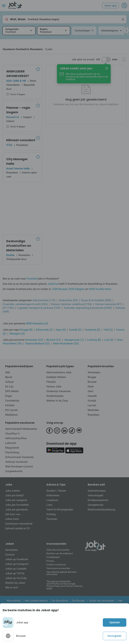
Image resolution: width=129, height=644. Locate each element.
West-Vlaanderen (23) (66, 343)
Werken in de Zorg (57, 401)
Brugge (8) (26, 330)
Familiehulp (12, 401)
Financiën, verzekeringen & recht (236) (25, 304)
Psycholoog (12, 452)
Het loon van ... (14, 514)
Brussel (92, 382)
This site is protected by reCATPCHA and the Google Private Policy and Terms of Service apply (64, 585)
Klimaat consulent (21, 140)
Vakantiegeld (95, 495)
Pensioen (52, 519)
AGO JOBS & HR (16, 81)
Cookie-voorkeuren (56, 565)
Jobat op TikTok (15, 573)
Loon (49, 505)
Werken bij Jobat (15, 583)
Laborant (11, 443)
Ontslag (51, 514)
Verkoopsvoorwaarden (58, 568)
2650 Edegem (77, 289)
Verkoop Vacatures (16, 462)
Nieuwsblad (14, 601)
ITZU (9, 145)
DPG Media (12, 391)
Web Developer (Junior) (19, 466)
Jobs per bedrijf (14, 495)
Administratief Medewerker (21, 429)
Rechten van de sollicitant (60, 553)
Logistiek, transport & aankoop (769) (39, 308)
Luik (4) (109, 340)
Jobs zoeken (13, 491)
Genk (91, 386)
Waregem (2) (17, 334)
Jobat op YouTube (16, 578)
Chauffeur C (12, 434)
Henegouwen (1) (74, 340)
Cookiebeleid (53, 557)
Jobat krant (12, 519)
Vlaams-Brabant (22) (37, 343)
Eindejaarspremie (98, 500)
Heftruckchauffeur (16, 438)
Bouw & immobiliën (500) (96, 300)
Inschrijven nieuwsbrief (19, 524)
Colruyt (9, 382)
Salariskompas (97, 491)
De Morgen (79, 601)
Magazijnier (12, 448)
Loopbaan (52, 500)
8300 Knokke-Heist (100, 289)
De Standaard (60, 601)
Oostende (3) (92, 330)
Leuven (92, 405)
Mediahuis (11, 415)
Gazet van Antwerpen (102, 601)
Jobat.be (53, 284)
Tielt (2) (108, 330)
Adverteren (12, 550)
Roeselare (93, 415)
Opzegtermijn (96, 505)
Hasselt (92, 396)
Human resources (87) (108, 304)
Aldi (7, 372)
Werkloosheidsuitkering (101, 509)
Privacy (50, 561)
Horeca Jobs (54, 386)
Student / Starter (56, 491)
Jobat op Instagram (17, 564)
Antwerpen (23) (34, 340)
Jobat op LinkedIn (16, 569)
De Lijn (9, 386)
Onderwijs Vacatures (59, 391)
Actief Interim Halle (18, 168)
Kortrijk (92, 401)
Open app (111, 6)
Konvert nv (13, 117)
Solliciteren (53, 495)
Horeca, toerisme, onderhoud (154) (71, 304)
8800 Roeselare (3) (37, 323)
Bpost (9, 377)
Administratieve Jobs (59, 372)
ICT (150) (8, 308)
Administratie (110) (44, 300)
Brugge (92, 377)
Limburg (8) (94, 340)
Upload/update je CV (17, 528)
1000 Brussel (59, 289)
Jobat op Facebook (17, 559)
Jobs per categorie (16, 500)
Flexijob (51, 382)
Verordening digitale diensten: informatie (62, 573)
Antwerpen (94, 372)
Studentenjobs (55, 396)
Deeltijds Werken (56, 377)
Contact (10, 555)
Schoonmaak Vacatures (19, 457)
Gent (90, 391)
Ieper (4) (61, 330)
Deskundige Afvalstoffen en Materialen (19, 246)
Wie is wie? (12, 587)
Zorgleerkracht (14, 471)
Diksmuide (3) (44, 330)
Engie (8, 396)
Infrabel (10, 405)
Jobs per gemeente (16, 509)
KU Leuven (12, 410)
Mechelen (93, 410)
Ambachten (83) (68, 300)
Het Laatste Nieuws (36, 601)
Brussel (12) (54, 340)
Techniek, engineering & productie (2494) (88, 308)
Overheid (32, 279)
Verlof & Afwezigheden (60, 509)
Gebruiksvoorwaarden (58, 550)
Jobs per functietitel (17, 505)
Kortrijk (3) (75, 330)
